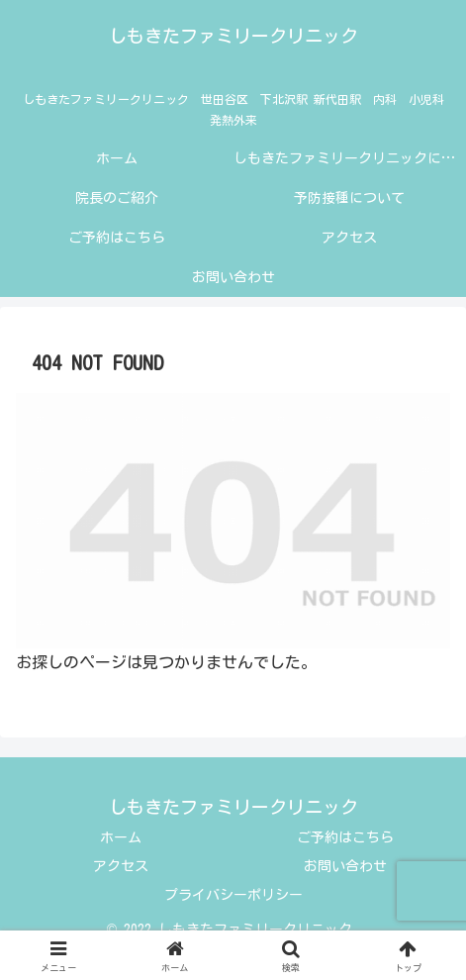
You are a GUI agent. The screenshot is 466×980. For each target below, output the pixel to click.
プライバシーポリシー (233, 895)
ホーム (121, 837)
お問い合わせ (345, 866)
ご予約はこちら (345, 837)
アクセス (121, 866)
